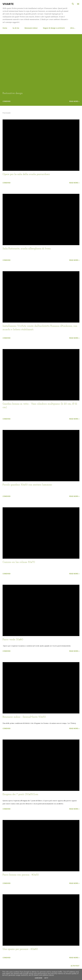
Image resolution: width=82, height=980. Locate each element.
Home (5, 28)
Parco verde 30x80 (13, 640)
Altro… (73, 28)
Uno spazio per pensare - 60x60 (20, 949)
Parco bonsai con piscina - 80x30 (21, 875)
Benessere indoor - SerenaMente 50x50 (24, 717)
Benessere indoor (31, 28)
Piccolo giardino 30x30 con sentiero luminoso (27, 485)
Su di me (16, 28)
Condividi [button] (7, 101)
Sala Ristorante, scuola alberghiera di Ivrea (27, 249)
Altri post (75, 966)
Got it (46, 978)
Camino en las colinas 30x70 (19, 562)
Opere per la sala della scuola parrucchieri (26, 174)
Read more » (74, 101)
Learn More (38, 978)
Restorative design (13, 93)
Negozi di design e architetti (54, 28)
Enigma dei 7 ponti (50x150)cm (20, 794)
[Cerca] (73, 4)
